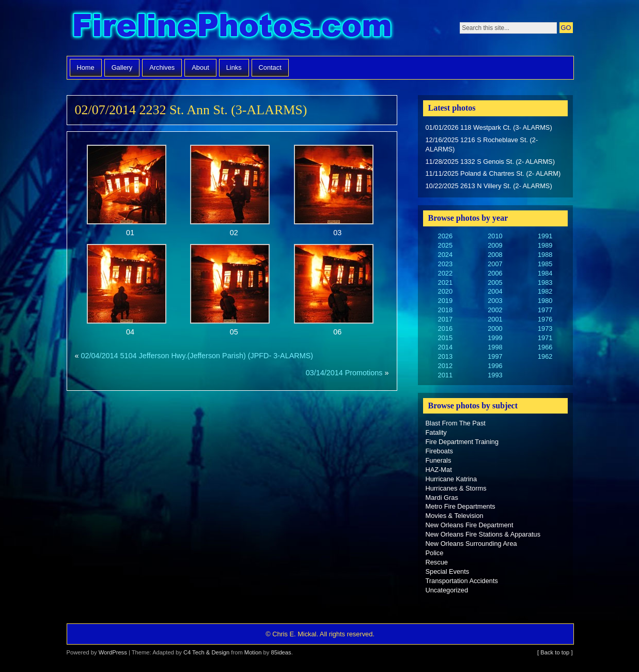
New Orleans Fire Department (470, 525)
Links (234, 67)
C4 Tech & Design (206, 652)
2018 (445, 310)
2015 (445, 338)
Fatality (436, 432)
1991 (545, 236)
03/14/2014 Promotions (344, 373)
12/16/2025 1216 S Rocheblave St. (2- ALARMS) (482, 144)
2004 (495, 291)
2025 (445, 245)
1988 (545, 255)
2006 (495, 273)
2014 (445, 347)
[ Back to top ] (555, 652)
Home (86, 67)
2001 (495, 319)
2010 (495, 236)
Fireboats (439, 451)
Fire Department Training (462, 442)
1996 (495, 366)
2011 (445, 375)
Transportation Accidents (462, 581)
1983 (545, 282)
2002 (495, 310)
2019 (445, 301)
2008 (495, 255)
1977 (545, 310)
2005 (495, 282)
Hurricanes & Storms (456, 488)
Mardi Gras (442, 498)
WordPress (113, 652)
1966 (545, 347)
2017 (445, 319)
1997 (495, 356)
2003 (495, 301)
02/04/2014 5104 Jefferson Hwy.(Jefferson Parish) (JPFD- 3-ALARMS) (197, 356)
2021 (445, 282)
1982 (545, 291)
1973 (545, 329)
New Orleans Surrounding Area (471, 544)
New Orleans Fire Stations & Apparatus (483, 534)
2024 (445, 255)
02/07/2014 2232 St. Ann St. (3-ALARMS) (191, 110)
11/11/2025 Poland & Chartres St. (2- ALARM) (493, 173)
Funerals (439, 460)
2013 (445, 356)
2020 (445, 291)
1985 (545, 264)
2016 (445, 329)
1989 (545, 245)
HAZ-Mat (439, 470)
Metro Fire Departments (461, 506)
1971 (545, 338)
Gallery (122, 67)
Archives (162, 67)
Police (435, 553)
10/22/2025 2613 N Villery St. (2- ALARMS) (489, 186)
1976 (545, 319)
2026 (445, 236)
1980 (545, 301)
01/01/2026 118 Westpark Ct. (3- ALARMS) (489, 127)
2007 (495, 264)
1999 (495, 338)
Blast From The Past (456, 423)
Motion (253, 652)
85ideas (281, 652)
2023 (445, 264)
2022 (445, 273)
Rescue (437, 562)
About (200, 67)
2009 (495, 245)
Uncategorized (447, 590)
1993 (495, 375)
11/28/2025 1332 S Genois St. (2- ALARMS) (490, 162)
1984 (545, 273)
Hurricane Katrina (451, 479)
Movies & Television (455, 516)
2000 (495, 329)
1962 (545, 356)
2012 (445, 366)
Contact (270, 67)
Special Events (448, 571)
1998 (495, 347)
